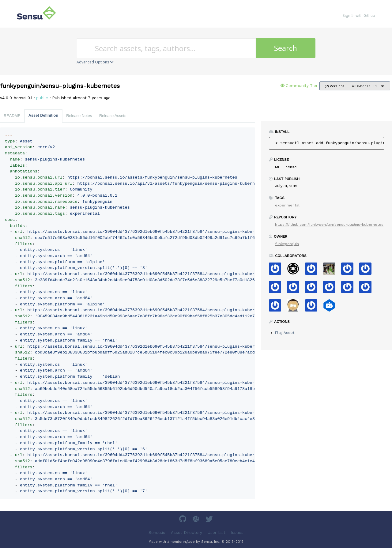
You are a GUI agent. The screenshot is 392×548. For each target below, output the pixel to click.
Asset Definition (43, 115)
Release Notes (79, 116)
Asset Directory (187, 532)
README (12, 116)
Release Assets (113, 116)
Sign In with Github (359, 15)
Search (286, 48)
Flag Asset (285, 333)
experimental (287, 205)
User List (217, 532)
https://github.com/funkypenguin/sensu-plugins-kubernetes (329, 225)
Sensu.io (157, 532)
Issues (237, 532)
